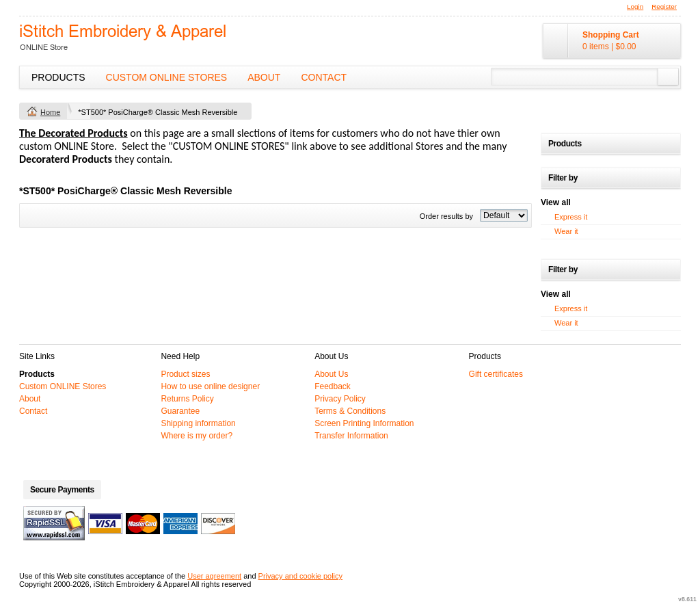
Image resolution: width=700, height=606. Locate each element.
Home (50, 112)
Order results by (446, 216)
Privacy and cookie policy (301, 576)
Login (635, 6)
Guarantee (180, 411)
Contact (324, 77)
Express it (571, 217)
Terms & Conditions (350, 411)
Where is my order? (197, 436)
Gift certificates (496, 374)
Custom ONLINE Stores (167, 77)
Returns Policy (187, 399)
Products (58, 77)
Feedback (333, 386)
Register (664, 6)
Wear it (566, 231)
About (264, 77)
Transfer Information (351, 436)
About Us (331, 374)
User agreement (214, 576)
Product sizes (185, 374)
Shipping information (198, 423)
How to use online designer (210, 386)
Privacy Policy (340, 399)
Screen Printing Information (364, 423)
